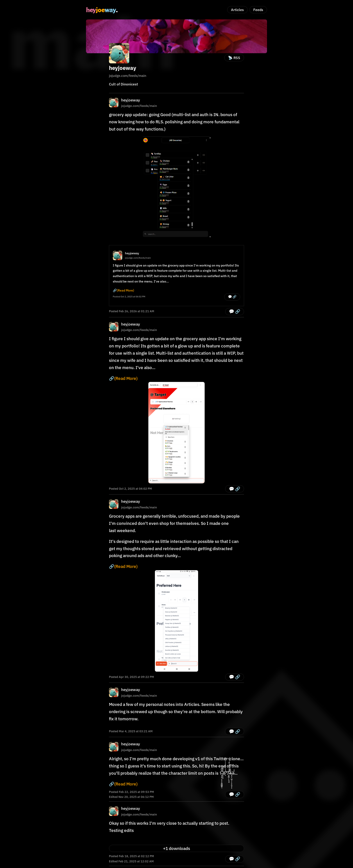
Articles (237, 10)
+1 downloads (176, 848)
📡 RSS (234, 58)
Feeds (258, 10)
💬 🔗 (232, 297)
